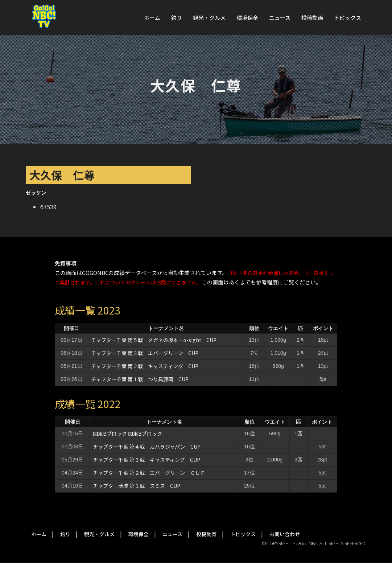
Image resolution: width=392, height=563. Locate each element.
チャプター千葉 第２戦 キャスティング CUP (145, 366)
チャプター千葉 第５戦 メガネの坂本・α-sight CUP (154, 340)
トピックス (348, 18)
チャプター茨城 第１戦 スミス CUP (137, 486)
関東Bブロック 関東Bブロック (127, 433)
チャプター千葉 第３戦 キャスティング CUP (147, 460)
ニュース (280, 18)
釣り (177, 18)
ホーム (152, 18)
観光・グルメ (209, 18)
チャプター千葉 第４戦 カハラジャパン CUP (147, 447)
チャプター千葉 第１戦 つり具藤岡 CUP (140, 379)
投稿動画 (312, 18)
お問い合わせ (285, 534)
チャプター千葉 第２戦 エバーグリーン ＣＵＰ (149, 473)
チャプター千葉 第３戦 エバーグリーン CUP (145, 353)
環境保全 (247, 18)
